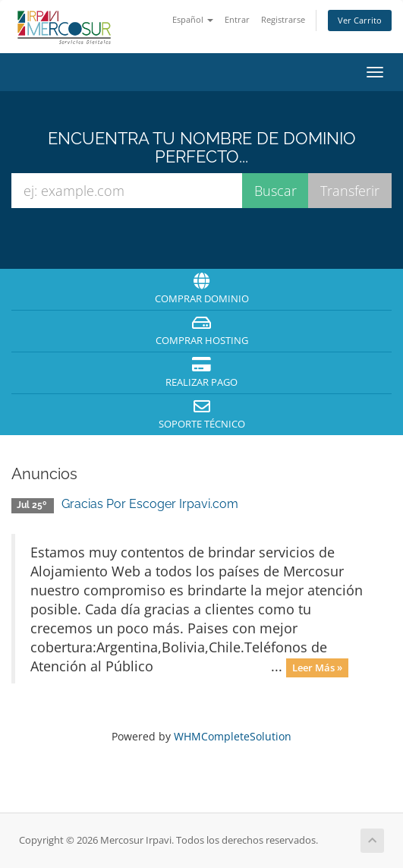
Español (193, 19)
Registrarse (283, 19)
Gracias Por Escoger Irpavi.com (150, 504)
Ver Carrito (360, 20)
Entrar (237, 19)
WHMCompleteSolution (233, 736)
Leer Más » (317, 668)
